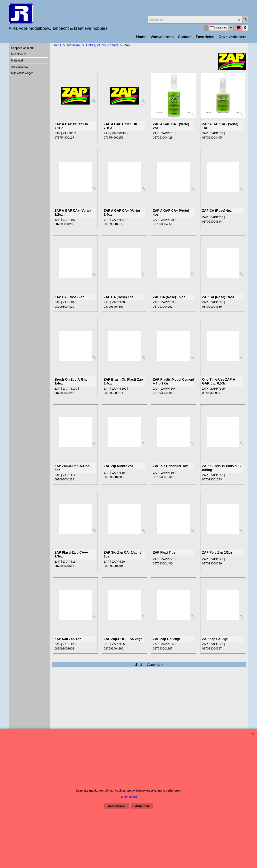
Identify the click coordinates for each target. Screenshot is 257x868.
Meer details (129, 797)
